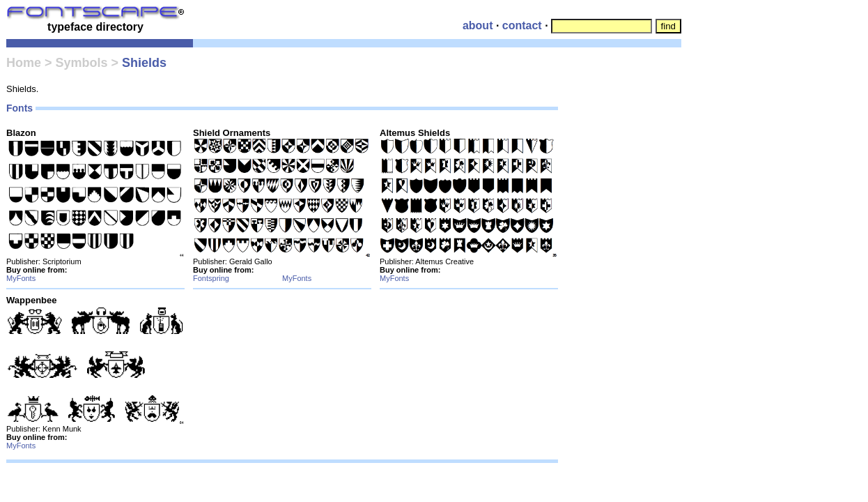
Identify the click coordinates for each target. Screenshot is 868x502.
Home (24, 63)
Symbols (82, 63)
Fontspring (211, 278)
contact (522, 25)
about (478, 25)
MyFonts (21, 278)
